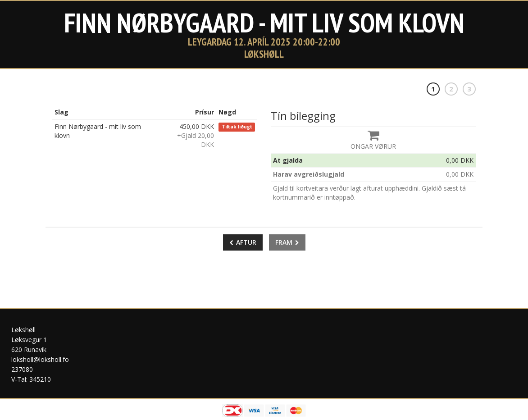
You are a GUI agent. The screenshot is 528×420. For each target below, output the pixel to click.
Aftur (243, 242)
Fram (287, 242)
